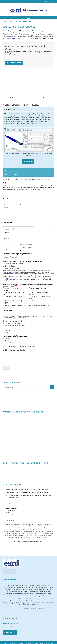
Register (42, 2)
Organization (8, 222)
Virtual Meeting (10, 343)
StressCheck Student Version (16, 279)
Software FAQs (10, 512)
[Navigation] (28, 18)
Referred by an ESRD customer (15, 326)
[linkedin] (5, 571)
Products (11, 21)
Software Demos (11, 515)
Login (37, 2)
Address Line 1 (6, 238)
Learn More (28, 162)
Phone (5, 215)
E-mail (5, 208)
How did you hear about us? (12, 321)
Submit (6, 368)
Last (20, 204)
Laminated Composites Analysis (15, 297)
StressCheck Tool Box (9, 38)
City (4, 244)
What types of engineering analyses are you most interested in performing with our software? (28, 285)
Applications (6, 307)
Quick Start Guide (11, 508)
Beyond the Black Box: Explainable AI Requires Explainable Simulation (27, 492)
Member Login (8, 626)
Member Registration (10, 623)
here (40, 276)
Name (5, 199)
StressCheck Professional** (14, 264)
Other (33, 301)
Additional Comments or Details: (14, 350)
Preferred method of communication (15, 336)
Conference (9, 330)
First (4, 204)
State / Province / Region (25, 244)
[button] (52, 387)
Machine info (8, 310)
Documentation (11, 510)
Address (6, 233)
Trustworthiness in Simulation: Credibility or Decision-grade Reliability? (27, 489)
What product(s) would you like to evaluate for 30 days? (22, 261)
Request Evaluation (14, 63)
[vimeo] (10, 571)
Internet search (10, 328)
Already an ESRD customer (14, 323)
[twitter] (14, 571)
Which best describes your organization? (17, 254)
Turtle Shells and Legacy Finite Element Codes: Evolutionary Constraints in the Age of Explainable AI (29, 496)
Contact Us (49, 2)
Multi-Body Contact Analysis (40, 288)
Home (5, 21)
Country (21, 250)
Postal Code (6, 250)
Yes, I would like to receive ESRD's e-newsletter (20, 346)
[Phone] (18, 218)
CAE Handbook (44, 37)
